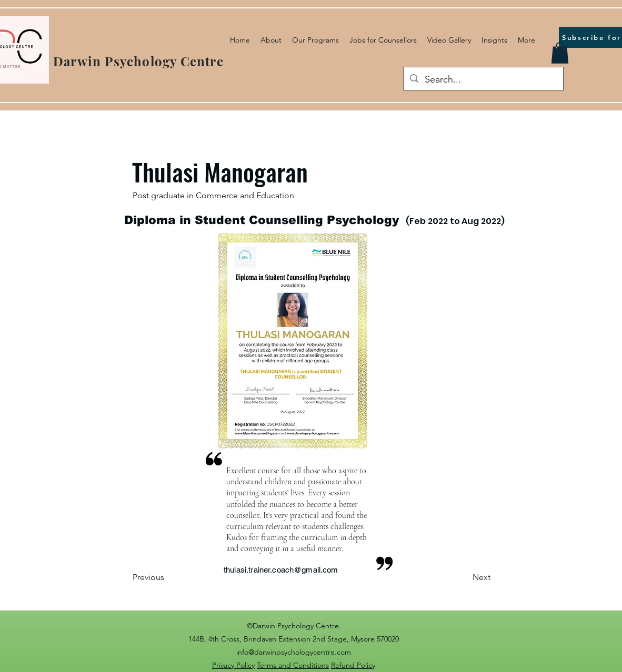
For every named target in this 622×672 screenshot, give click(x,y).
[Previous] (167, 578)
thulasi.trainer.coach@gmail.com (281, 570)
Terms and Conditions (293, 665)
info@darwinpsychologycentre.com (294, 652)
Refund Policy (353, 665)
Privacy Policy (233, 665)
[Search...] (483, 80)
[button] (560, 53)
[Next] (464, 578)
